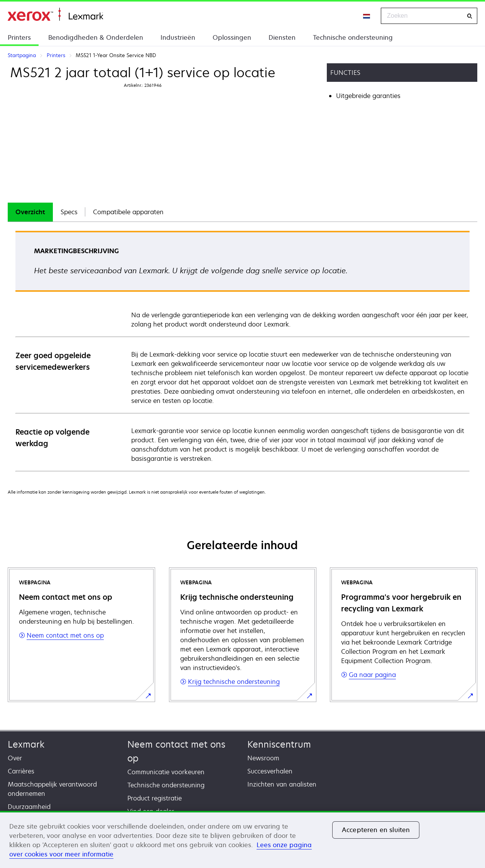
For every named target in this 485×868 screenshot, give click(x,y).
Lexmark (26, 744)
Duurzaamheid (29, 807)
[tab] (30, 212)
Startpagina (55, 14)
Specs (69, 212)
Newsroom (263, 758)
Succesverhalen (270, 771)
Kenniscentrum (279, 744)
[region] (242, 839)
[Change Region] (367, 16)
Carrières (21, 771)
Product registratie (155, 798)
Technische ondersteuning (353, 37)
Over (15, 758)
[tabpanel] (242, 351)
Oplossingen (232, 37)
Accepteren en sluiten (376, 830)
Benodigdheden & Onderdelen (96, 37)
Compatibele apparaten (128, 212)
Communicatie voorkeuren (166, 772)
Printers (19, 37)
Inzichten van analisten (282, 784)
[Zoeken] (470, 16)
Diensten (282, 37)
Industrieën (178, 37)
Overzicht (30, 212)
